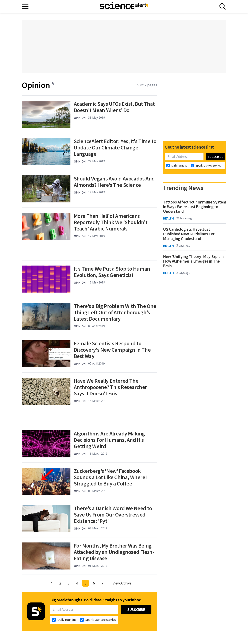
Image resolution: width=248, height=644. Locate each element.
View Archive (122, 583)
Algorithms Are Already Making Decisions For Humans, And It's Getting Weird (109, 440)
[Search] (223, 6)
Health (168, 218)
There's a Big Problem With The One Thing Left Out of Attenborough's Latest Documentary (115, 312)
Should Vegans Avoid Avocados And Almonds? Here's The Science (114, 182)
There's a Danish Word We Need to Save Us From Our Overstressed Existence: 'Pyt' (113, 515)
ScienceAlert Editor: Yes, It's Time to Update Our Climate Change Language (115, 148)
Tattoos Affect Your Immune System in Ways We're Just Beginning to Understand (195, 207)
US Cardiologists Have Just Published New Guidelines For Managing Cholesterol (189, 234)
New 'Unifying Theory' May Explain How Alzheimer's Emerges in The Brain (193, 261)
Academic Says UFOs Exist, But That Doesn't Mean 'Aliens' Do (114, 107)
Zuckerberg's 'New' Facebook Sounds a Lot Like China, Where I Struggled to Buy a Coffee (111, 477)
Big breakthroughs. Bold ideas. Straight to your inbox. (96, 600)
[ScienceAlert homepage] (124, 6)
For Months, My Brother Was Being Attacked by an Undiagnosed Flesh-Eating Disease (114, 552)
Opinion (80, 118)
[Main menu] (25, 6)
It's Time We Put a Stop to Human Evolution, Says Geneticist (112, 272)
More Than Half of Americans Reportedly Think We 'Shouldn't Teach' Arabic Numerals (111, 222)
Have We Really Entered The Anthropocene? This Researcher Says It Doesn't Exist (110, 387)
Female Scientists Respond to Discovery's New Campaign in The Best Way (112, 350)
